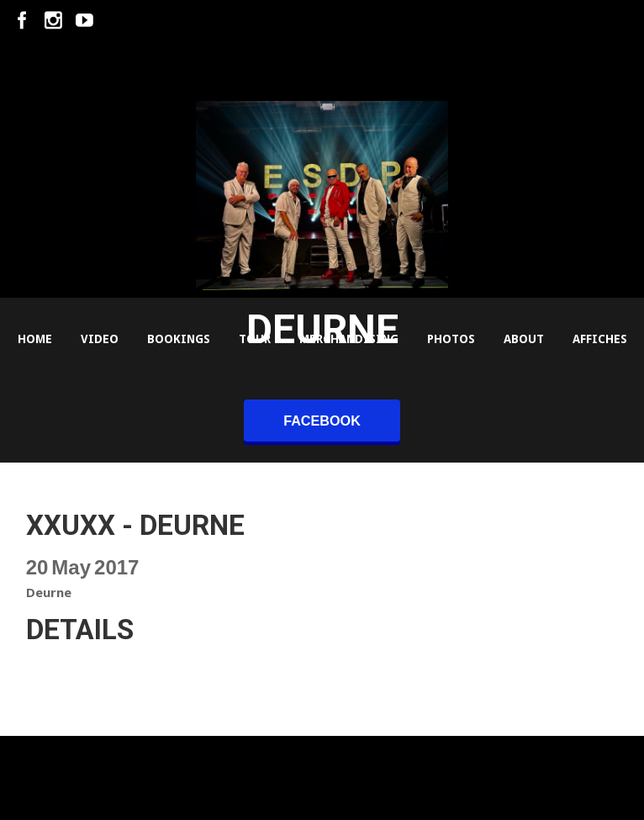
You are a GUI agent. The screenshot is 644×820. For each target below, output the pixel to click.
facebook (322, 421)
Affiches (600, 339)
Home (35, 339)
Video (100, 339)
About (524, 339)
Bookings (179, 339)
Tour (255, 339)
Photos (451, 339)
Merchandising (349, 339)
